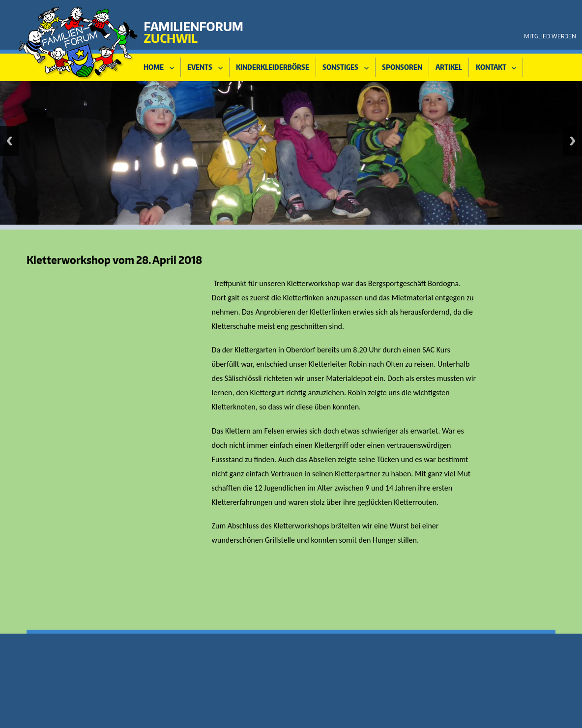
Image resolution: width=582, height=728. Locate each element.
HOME (154, 67)
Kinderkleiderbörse (273, 67)
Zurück (9, 141)
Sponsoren (402, 67)
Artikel (449, 67)
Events (200, 67)
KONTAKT (491, 67)
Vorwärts (573, 141)
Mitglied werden (550, 36)
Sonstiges (340, 67)
